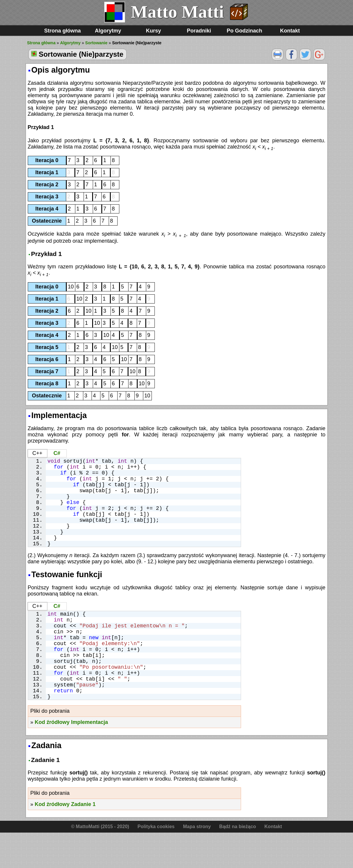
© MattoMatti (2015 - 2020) (100, 862)
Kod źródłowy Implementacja (71, 758)
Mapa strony (197, 862)
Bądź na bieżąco (237, 862)
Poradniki (199, 31)
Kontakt (290, 31)
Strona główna (62, 31)
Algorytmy (108, 31)
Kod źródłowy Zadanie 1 (65, 840)
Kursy (153, 31)
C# (57, 453)
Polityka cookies (156, 862)
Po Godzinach (244, 31)
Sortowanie (96, 43)
